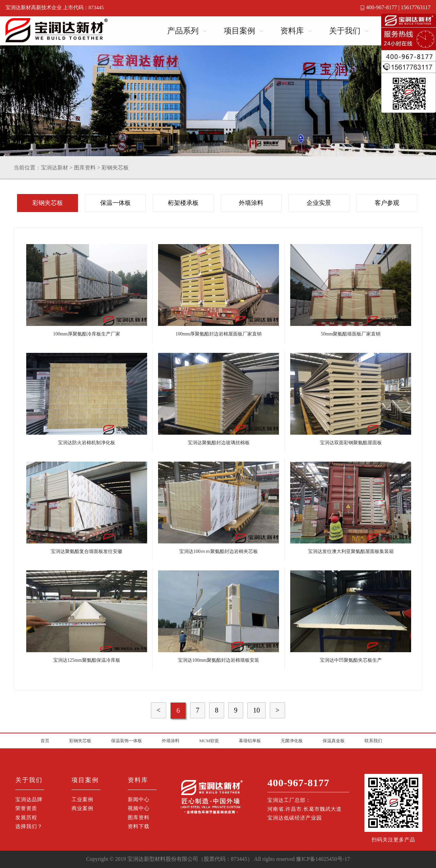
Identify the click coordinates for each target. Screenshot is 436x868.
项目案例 (239, 31)
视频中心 (139, 808)
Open (203, 30)
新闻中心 (139, 799)
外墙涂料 (251, 203)
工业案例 (82, 799)
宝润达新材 (54, 168)
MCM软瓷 (209, 741)
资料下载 (139, 826)
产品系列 (183, 31)
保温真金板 (334, 741)
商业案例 (82, 808)
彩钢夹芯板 (115, 168)
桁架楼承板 (183, 203)
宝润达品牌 (29, 799)
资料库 (292, 31)
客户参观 (387, 203)
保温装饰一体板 (127, 741)
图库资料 (85, 168)
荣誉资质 (26, 808)
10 (256, 710)
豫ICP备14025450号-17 (323, 859)
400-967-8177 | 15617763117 (398, 7)
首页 (45, 741)
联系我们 (373, 741)
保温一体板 (115, 203)
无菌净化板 (292, 741)
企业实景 (319, 203)
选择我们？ (29, 826)
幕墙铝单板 (250, 741)
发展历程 (26, 818)
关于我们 (345, 31)
